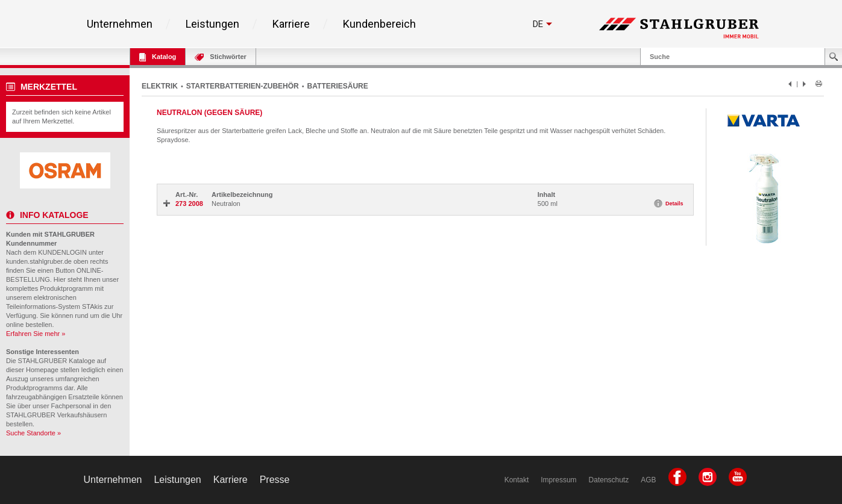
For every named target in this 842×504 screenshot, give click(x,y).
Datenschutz (609, 480)
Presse (275, 480)
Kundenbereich (379, 24)
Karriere (291, 24)
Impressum (558, 480)
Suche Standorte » (33, 433)
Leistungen (212, 24)
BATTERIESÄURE (338, 86)
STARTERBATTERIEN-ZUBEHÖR (243, 86)
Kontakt (517, 480)
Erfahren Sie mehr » (36, 334)
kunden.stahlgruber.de (39, 261)
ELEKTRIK (160, 86)
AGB (648, 480)
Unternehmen (120, 24)
